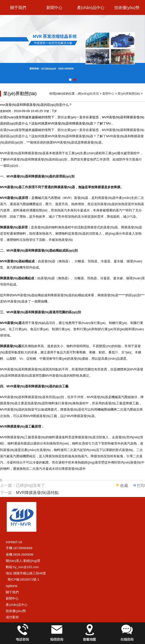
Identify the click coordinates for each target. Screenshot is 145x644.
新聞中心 (54, 7)
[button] (70, 80)
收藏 (124, 486)
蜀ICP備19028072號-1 (23, 580)
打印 (141, 486)
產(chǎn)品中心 (91, 7)
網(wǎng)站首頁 (88, 94)
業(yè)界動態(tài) (129, 94)
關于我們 (18, 7)
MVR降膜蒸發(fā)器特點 (37, 493)
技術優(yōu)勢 (127, 7)
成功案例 (12, 617)
